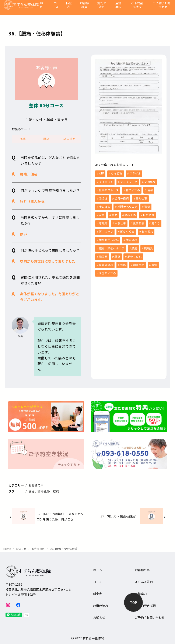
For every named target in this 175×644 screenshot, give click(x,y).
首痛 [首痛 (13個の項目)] (154, 262)
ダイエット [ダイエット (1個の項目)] (106, 182)
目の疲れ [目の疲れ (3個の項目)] (149, 214)
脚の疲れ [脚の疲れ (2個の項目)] (147, 230)
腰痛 (46, 139)
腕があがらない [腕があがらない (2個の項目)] (109, 238)
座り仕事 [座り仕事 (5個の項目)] (141, 198)
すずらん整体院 (93, 638)
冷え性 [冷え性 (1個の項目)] (103, 198)
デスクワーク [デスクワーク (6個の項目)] (129, 182)
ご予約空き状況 (137, 5)
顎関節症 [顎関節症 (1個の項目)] (139, 262)
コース (55, 5)
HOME (42, 5)
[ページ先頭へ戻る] (133, 602)
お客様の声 (84, 5)
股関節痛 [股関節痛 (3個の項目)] (139, 222)
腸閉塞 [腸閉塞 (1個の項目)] (103, 254)
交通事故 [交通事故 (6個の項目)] (150, 182)
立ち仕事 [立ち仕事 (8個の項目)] (120, 222)
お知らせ (22, 549)
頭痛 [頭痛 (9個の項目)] (123, 262)
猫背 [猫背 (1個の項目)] (147, 206)
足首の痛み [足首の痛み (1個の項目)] (106, 262)
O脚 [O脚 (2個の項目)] (102, 173)
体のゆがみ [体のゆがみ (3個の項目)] (133, 190)
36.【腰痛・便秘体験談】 (65, 549)
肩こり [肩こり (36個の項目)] (156, 222)
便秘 (23, 139)
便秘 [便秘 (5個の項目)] (150, 190)
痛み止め (70, 139)
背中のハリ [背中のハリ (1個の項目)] (106, 230)
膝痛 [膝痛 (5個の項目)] (117, 254)
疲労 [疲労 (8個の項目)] (115, 214)
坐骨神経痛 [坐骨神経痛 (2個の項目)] (122, 198)
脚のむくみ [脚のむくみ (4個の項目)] (127, 230)
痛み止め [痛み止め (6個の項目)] (130, 214)
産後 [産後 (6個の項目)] (102, 214)
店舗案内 (118, 5)
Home (7, 549)
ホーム (98, 570)
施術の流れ (102, 5)
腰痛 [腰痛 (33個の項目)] (134, 246)
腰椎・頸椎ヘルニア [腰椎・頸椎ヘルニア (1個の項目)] (112, 246)
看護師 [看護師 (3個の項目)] (103, 222)
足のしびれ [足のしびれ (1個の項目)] (134, 254)
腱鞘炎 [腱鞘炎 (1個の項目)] (148, 246)
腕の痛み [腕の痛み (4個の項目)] (132, 238)
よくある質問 (144, 582)
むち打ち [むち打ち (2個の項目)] (117, 173)
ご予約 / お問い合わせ (161, 5)
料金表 (69, 5)
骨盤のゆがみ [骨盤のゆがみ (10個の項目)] (108, 271)
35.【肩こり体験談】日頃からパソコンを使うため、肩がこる (60, 516)
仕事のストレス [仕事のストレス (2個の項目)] (109, 190)
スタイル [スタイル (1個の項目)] (135, 173)
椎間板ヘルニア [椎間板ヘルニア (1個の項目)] (127, 206)
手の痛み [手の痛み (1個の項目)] (105, 206)
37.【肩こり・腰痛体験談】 (120, 517)
